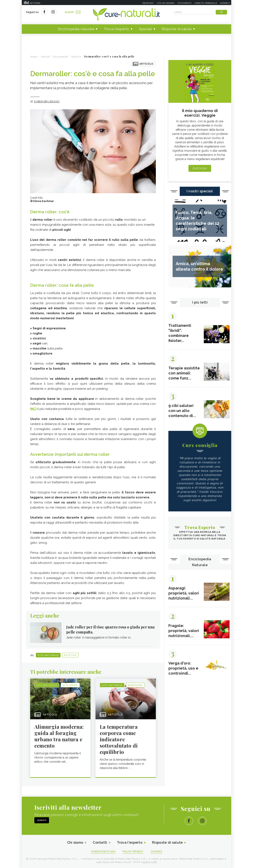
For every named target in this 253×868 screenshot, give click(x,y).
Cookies (156, 852)
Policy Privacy (133, 852)
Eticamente (185, 3)
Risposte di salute (177, 29)
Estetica (70, 655)
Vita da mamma (166, 3)
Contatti (100, 843)
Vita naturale (48, 655)
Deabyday (148, 3)
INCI (33, 409)
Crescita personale (206, 3)
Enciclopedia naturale (76, 29)
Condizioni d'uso (103, 852)
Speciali (145, 29)
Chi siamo (75, 843)
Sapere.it (225, 3)
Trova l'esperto (117, 29)
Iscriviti (73, 12)
